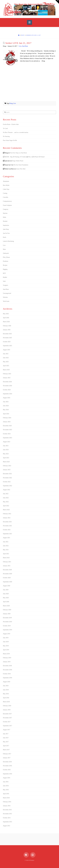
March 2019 (6, 654)
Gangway (6, 209)
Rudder (5, 277)
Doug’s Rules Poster (18, 161)
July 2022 (6, 494)
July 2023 (6, 446)
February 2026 (7, 326)
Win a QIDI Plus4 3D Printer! (36, 157)
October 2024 (7, 390)
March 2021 (6, 558)
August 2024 (7, 398)
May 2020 (6, 598)
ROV (4, 273)
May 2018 (6, 694)
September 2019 (7, 630)
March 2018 (6, 702)
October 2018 (7, 674)
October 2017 (7, 722)
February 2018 (7, 706)
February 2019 (7, 658)
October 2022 (7, 482)
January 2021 (7, 566)
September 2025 (7, 346)
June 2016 (6, 786)
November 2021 (7, 526)
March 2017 (6, 750)
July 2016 (6, 782)
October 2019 (7, 626)
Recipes (5, 265)
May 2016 (6, 790)
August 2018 (7, 682)
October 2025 (7, 342)
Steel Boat (25, 46)
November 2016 (7, 766)
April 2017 (6, 746)
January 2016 (7, 806)
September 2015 (7, 822)
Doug (11, 103)
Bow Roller (6, 185)
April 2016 (6, 794)
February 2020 (7, 610)
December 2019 (7, 618)
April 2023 (6, 458)
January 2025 (7, 378)
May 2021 (6, 550)
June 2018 (6, 690)
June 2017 (6, 738)
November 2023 (7, 430)
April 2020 (6, 602)
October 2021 (7, 530)
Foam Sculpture (7, 205)
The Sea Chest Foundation (21, 165)
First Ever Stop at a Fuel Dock (18, 153)
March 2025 (6, 370)
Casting (5, 193)
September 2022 (7, 486)
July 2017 (6, 734)
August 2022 (7, 490)
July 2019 (6, 638)
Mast (4, 249)
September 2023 (7, 438)
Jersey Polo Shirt (21, 169)
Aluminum (6, 181)
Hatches (5, 213)
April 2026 (6, 318)
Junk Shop (6, 229)
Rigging (5, 269)
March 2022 (6, 510)
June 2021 (6, 546)
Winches (5, 297)
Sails (4, 281)
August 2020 (7, 586)
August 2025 (7, 350)
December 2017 (7, 714)
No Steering (6, 136)
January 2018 (7, 710)
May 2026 (6, 314)
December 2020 (7, 570)
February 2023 (7, 466)
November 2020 (7, 574)
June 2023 (6, 450)
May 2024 (6, 410)
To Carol (5, 128)
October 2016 (7, 770)
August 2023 (7, 442)
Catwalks (6, 197)
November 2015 (7, 814)
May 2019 (6, 646)
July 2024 (6, 402)
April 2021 (6, 554)
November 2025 (7, 338)
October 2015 (7, 818)
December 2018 (7, 666)
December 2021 (7, 522)
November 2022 (7, 478)
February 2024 (7, 418)
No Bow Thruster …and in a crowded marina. (16, 132)
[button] (29, 22)
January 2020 (7, 614)
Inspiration (6, 225)
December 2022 (7, 474)
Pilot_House (6, 257)
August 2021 (7, 538)
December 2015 (7, 810)
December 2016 (7, 762)
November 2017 (7, 718)
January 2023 (7, 470)
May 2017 (6, 742)
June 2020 (6, 594)
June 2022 (6, 498)
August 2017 (7, 730)
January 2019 (7, 662)
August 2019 (7, 634)
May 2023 (6, 454)
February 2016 (7, 802)
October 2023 (7, 434)
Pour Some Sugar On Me (10, 140)
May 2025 (6, 362)
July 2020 (6, 590)
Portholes (6, 261)
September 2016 (7, 774)
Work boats (6, 301)
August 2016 (7, 778)
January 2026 (7, 330)
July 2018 (6, 686)
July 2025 (6, 354)
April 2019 (6, 650)
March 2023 (6, 462)
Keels (5, 237)
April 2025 (6, 366)
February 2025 (7, 374)
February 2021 (7, 562)
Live (20, 46)
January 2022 (7, 518)
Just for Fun (6, 233)
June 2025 (6, 358)
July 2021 (6, 542)
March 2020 (6, 606)
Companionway (7, 201)
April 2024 (6, 414)
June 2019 (6, 642)
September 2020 (7, 582)
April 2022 (6, 506)
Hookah (5, 221)
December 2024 (7, 382)
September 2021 (7, 534)
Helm (5, 217)
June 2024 (6, 406)
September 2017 (7, 726)
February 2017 (7, 754)
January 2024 (7, 422)
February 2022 (7, 514)
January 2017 (7, 758)
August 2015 (7, 826)
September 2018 (7, 678)
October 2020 (7, 578)
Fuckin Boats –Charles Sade (11, 124)
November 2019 (7, 622)
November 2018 (7, 670)
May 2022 (6, 502)
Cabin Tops (6, 189)
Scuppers (6, 285)
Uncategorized (7, 293)
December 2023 (7, 426)
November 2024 (7, 386)
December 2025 (7, 334)
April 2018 (6, 698)
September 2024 (7, 394)
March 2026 (6, 322)
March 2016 (6, 798)
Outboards (6, 253)
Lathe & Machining (8, 241)
